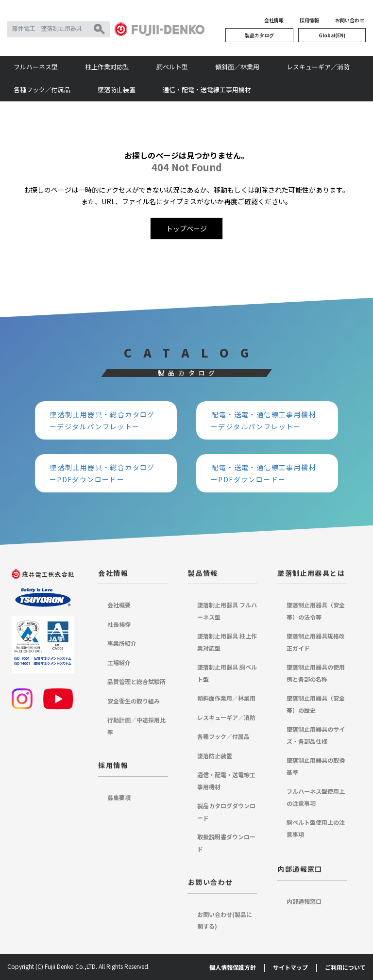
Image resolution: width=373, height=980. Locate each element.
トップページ (186, 229)
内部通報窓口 (300, 869)
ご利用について (345, 967)
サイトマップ (290, 967)
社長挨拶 (119, 624)
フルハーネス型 (36, 67)
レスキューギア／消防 (318, 67)
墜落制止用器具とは (311, 573)
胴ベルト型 (172, 67)
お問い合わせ (350, 20)
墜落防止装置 (117, 90)
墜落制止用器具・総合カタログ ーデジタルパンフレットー (106, 420)
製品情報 (203, 573)
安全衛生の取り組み (134, 701)
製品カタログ (259, 35)
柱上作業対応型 (107, 67)
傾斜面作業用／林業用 (226, 698)
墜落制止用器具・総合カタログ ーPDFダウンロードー (106, 473)
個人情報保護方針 (233, 967)
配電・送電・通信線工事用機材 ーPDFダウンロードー (267, 473)
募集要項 (119, 797)
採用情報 (309, 20)
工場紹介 (119, 662)
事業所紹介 (122, 643)
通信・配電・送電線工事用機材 (207, 90)
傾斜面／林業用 (237, 67)
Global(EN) (332, 35)
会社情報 (274, 20)
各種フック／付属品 (42, 90)
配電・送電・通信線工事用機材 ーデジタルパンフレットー (267, 420)
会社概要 (119, 605)
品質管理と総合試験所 (136, 681)
